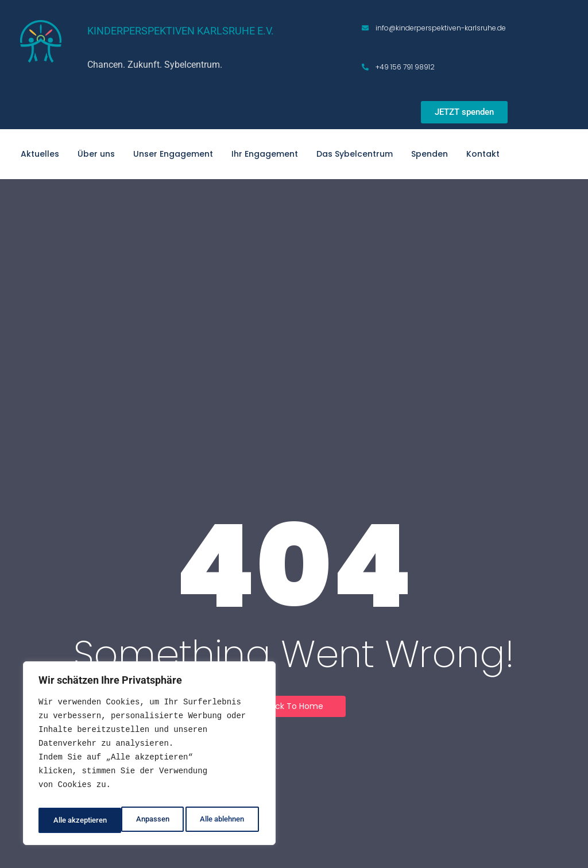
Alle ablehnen (137, 820)
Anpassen (67, 820)
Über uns (96, 154)
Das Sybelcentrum (355, 154)
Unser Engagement (173, 154)
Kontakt (483, 154)
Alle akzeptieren (219, 820)
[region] (149, 757)
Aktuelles (40, 154)
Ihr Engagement (265, 154)
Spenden (430, 154)
